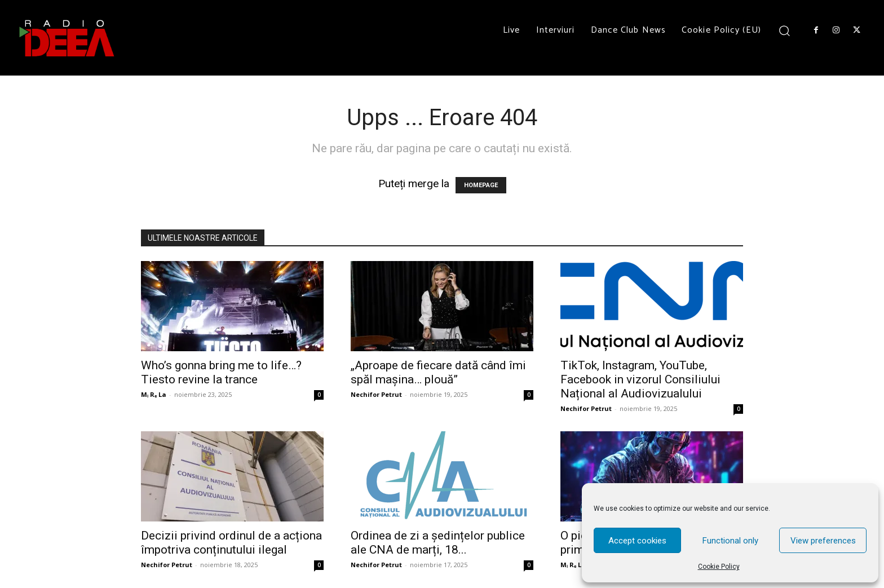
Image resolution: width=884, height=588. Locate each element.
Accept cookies (637, 541)
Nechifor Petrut (376, 394)
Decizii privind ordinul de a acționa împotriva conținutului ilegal (231, 543)
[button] (784, 30)
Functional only (730, 541)
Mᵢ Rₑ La (154, 394)
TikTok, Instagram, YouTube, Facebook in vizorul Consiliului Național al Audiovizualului (640, 379)
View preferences (823, 541)
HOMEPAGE (481, 185)
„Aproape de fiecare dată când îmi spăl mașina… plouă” (438, 372)
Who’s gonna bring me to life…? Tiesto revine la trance (221, 372)
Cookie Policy (719, 567)
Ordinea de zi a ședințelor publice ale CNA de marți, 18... (438, 543)
